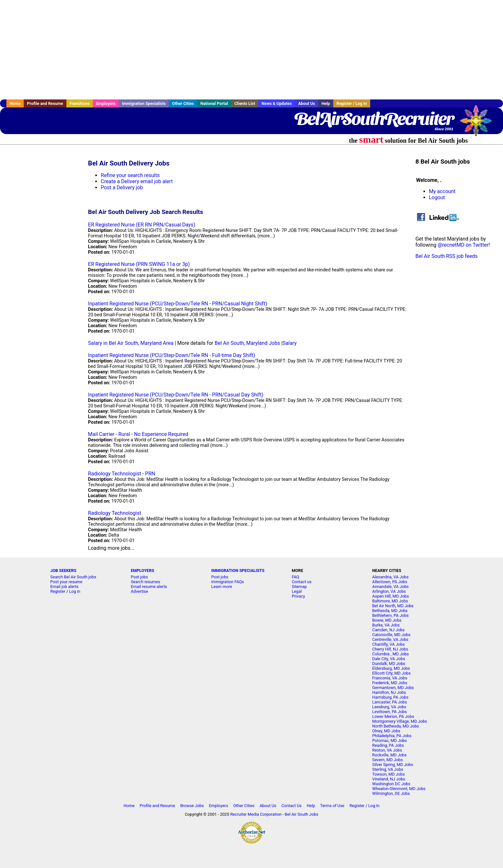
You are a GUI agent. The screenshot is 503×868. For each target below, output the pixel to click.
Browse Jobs (192, 806)
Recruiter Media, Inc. (479, 124)
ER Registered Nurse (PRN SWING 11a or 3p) (139, 264)
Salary (290, 343)
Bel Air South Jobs (301, 814)
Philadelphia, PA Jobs (392, 736)
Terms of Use (332, 806)
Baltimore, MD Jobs (390, 601)
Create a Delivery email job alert (137, 181)
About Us (307, 103)
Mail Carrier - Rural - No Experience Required (138, 434)
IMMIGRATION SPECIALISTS (238, 570)
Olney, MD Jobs (386, 731)
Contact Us (291, 806)
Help (326, 103)
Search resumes (146, 582)
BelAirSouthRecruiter (374, 119)
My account (442, 191)
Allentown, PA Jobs (390, 582)
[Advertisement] (251, 50)
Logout (437, 197)
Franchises (80, 103)
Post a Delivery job (122, 187)
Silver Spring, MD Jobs (392, 765)
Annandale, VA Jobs (390, 587)
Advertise (140, 591)
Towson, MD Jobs (388, 774)
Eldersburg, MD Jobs (391, 668)
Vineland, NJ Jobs (389, 779)
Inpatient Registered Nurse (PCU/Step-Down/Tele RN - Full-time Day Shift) (171, 355)
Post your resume (66, 582)
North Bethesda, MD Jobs (396, 726)
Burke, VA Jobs (386, 625)
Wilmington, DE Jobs (391, 793)
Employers (106, 103)
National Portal (214, 103)
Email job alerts (64, 587)
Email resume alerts (149, 587)
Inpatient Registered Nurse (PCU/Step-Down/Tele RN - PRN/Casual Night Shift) (177, 304)
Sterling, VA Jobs (388, 769)
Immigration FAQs (228, 582)
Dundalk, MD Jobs (389, 664)
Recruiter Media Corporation (256, 814)
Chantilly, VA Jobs (388, 644)
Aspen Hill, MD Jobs (390, 596)
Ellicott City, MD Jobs (391, 673)
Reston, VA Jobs (387, 750)
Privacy (298, 596)
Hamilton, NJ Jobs (389, 692)
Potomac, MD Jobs (389, 740)
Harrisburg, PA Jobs (390, 697)
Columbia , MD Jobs (390, 654)
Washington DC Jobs (391, 784)
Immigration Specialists (144, 103)
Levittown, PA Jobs (389, 712)
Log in (75, 591)
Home (15, 103)
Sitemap (299, 587)
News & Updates (277, 103)
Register (58, 591)
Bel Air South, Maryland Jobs (247, 343)
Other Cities (183, 103)
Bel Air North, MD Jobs (393, 606)
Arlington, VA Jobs (389, 591)
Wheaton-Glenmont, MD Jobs (399, 789)
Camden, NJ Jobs (388, 630)
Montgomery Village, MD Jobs (400, 721)
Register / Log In (352, 103)
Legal (297, 591)
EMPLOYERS (143, 570)
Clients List (245, 103)
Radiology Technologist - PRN (121, 474)
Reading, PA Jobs (388, 745)
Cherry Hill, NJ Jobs (390, 649)
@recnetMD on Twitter (463, 245)
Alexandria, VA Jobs (390, 577)
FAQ (295, 577)
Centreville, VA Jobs (390, 639)
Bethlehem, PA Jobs (390, 615)
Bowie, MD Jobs (387, 620)
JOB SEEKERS (63, 570)
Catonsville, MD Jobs (391, 635)
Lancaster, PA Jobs (389, 702)
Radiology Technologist (115, 513)
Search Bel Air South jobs (73, 577)
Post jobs (139, 577)
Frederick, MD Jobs (390, 683)
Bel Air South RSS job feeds (447, 256)
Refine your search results (130, 175)
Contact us (302, 582)
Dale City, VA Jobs (389, 659)
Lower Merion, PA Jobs (393, 716)
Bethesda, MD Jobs (390, 611)
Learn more (222, 587)
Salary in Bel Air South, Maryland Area (131, 343)
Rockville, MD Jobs (389, 755)
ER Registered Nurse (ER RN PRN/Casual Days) (141, 225)
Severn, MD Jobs (387, 760)
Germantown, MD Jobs (393, 688)
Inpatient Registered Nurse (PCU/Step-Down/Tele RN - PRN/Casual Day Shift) (176, 395)
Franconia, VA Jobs (390, 678)
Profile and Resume (45, 103)
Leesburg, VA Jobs (389, 707)
